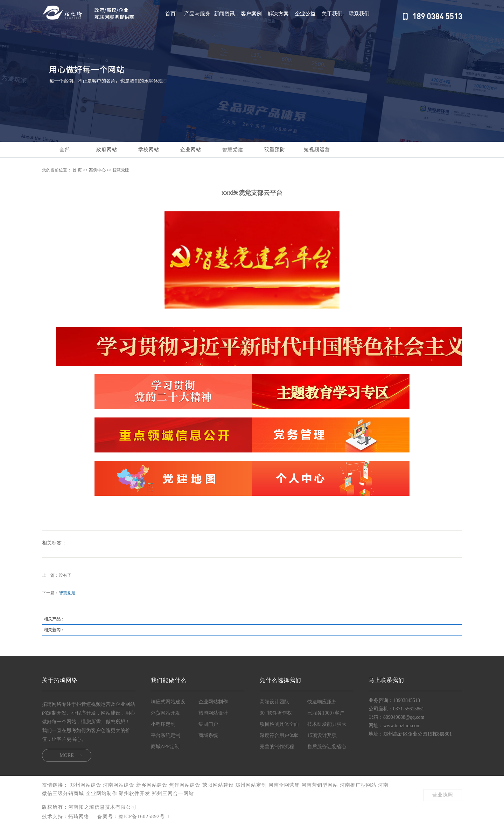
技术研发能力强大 (327, 724)
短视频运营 (317, 150)
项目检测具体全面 (279, 724)
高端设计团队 (274, 702)
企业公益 (305, 13)
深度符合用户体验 (279, 735)
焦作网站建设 (186, 785)
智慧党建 (233, 150)
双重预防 (275, 150)
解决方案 (278, 13)
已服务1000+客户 (326, 713)
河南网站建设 (120, 785)
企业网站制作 (213, 702)
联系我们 (359, 13)
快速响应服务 (322, 702)
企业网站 (191, 150)
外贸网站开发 (166, 713)
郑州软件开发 (135, 793)
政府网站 (107, 150)
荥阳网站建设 (219, 785)
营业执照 (443, 795)
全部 (65, 150)
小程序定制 (163, 724)
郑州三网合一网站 (173, 793)
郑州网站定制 (252, 785)
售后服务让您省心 (327, 747)
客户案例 (251, 13)
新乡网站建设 (153, 785)
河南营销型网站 (321, 785)
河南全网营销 (285, 785)
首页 (170, 13)
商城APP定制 (165, 747)
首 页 (77, 170)
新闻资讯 (224, 13)
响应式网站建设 (168, 702)
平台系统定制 (166, 735)
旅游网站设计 (213, 713)
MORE (66, 755)
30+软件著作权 (276, 713)
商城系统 (208, 735)
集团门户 (208, 724)
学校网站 (149, 150)
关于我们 (332, 13)
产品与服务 (197, 13)
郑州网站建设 (87, 785)
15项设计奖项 (322, 735)
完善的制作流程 (277, 747)
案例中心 (97, 170)
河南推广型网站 (359, 785)
